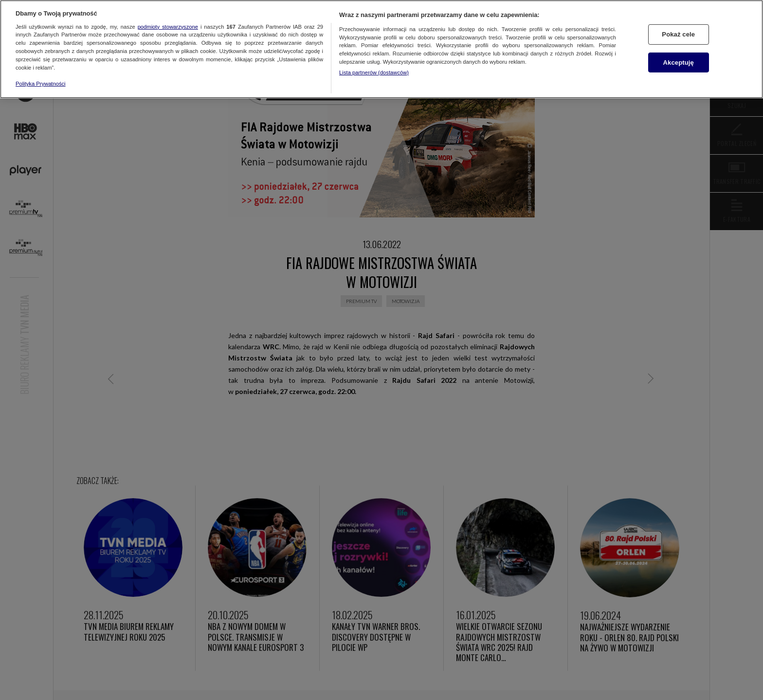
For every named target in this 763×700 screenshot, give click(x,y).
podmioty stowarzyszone (168, 27)
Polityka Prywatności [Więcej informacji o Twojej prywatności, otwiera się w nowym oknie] (41, 84)
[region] (381, 49)
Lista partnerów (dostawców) (374, 72)
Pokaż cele (678, 34)
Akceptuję (679, 63)
